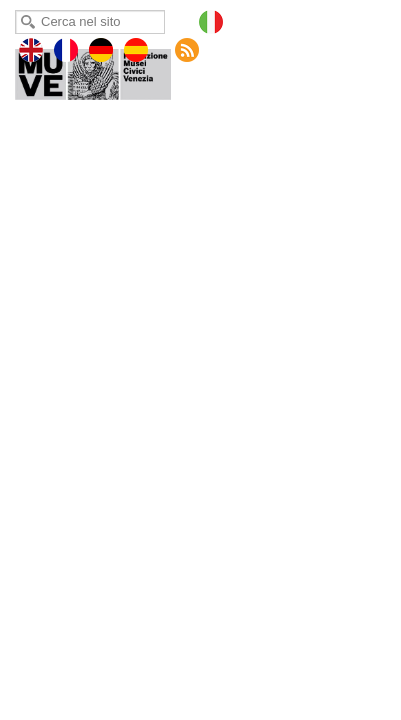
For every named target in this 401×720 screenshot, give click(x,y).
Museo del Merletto (107, 70)
